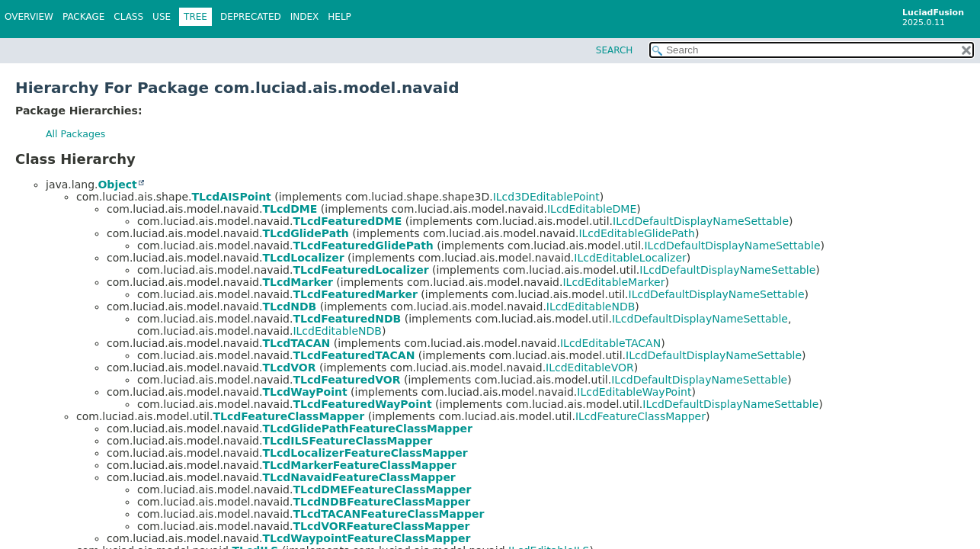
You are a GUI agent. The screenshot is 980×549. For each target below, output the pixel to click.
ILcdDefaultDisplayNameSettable (701, 221)
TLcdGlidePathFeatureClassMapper (367, 429)
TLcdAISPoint (232, 197)
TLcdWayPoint (304, 392)
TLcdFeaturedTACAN (354, 355)
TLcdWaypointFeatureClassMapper (366, 538)
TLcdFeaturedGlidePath (363, 246)
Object (117, 185)
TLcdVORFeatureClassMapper (381, 526)
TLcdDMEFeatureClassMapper (382, 490)
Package (83, 17)
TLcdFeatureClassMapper (288, 416)
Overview (29, 17)
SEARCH (615, 50)
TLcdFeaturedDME (347, 221)
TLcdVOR (289, 368)
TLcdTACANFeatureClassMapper (388, 514)
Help (339, 17)
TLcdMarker (297, 282)
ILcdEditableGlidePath (636, 233)
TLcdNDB (289, 307)
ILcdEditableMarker (613, 282)
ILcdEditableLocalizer (630, 258)
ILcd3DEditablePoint (546, 197)
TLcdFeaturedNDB (347, 319)
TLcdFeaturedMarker (355, 294)
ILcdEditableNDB (591, 307)
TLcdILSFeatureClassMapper (347, 441)
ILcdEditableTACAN (610, 343)
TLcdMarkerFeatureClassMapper (359, 465)
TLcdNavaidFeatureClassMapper (359, 477)
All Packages (75, 134)
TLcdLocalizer (303, 258)
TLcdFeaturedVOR (346, 380)
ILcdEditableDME (592, 209)
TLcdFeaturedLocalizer (360, 270)
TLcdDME (290, 209)
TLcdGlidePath (305, 233)
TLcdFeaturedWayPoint (362, 404)
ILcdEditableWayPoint (634, 392)
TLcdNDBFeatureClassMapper (381, 502)
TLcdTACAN (296, 343)
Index (305, 17)
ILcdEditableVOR (590, 368)
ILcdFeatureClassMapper (641, 416)
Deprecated (251, 17)
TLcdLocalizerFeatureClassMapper (365, 453)
